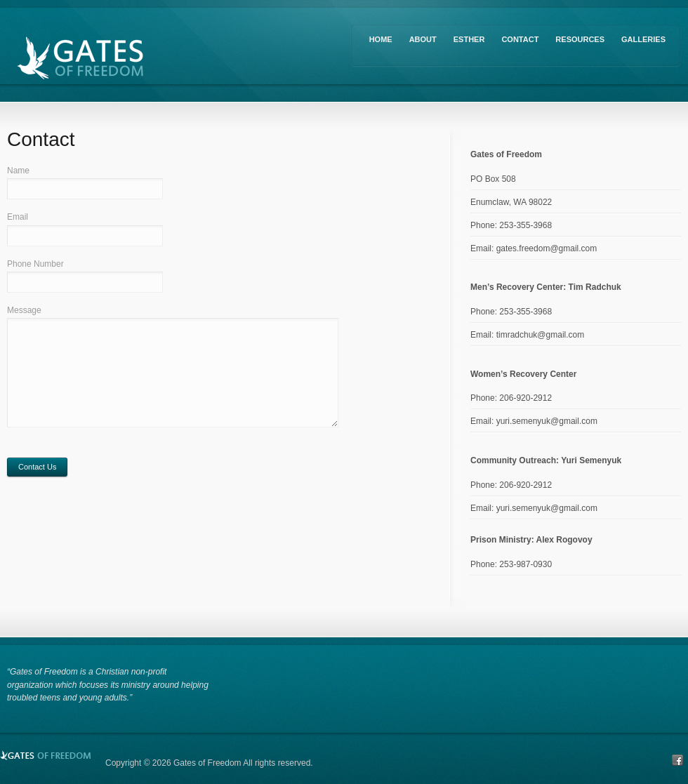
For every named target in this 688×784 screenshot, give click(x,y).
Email (18, 217)
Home (381, 39)
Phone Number (35, 264)
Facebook (677, 760)
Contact (520, 39)
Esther (469, 39)
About (423, 39)
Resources (580, 39)
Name (18, 171)
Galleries (643, 39)
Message (24, 310)
